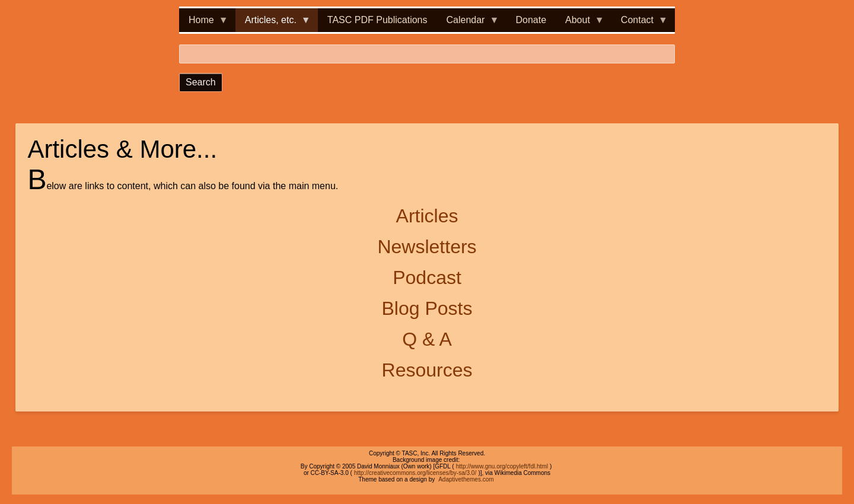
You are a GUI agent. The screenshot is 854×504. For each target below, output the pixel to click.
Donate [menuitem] (531, 20)
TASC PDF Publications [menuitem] (377, 20)
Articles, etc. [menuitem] (273, 23)
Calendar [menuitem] (468, 23)
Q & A (427, 339)
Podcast (427, 277)
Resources (427, 370)
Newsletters (427, 247)
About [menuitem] (580, 23)
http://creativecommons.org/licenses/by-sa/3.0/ (415, 473)
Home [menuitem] (204, 23)
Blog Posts (427, 308)
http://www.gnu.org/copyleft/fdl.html (502, 466)
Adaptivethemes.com (466, 479)
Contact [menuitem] (640, 23)
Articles (427, 216)
